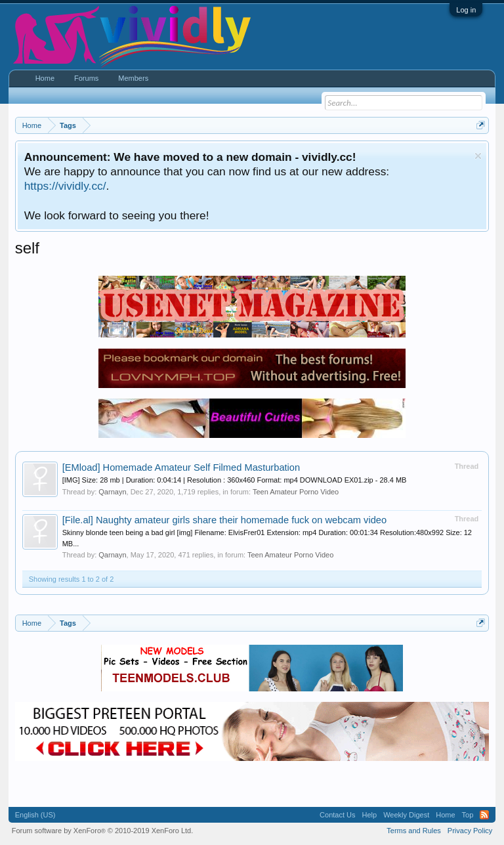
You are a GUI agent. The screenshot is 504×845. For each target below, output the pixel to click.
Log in (466, 10)
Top (468, 815)
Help (370, 815)
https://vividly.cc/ (65, 186)
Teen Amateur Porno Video (296, 492)
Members (133, 78)
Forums (86, 78)
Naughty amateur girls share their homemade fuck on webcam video (225, 520)
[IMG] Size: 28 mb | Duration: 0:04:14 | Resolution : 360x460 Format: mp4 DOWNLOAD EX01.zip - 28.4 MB (235, 480)
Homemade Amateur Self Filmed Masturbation (181, 467)
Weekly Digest (406, 815)
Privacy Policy (470, 831)
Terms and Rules (414, 831)
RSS (484, 815)
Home (45, 78)
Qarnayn (112, 492)
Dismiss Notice (478, 156)
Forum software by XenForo (103, 831)
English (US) (35, 815)
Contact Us (337, 815)
